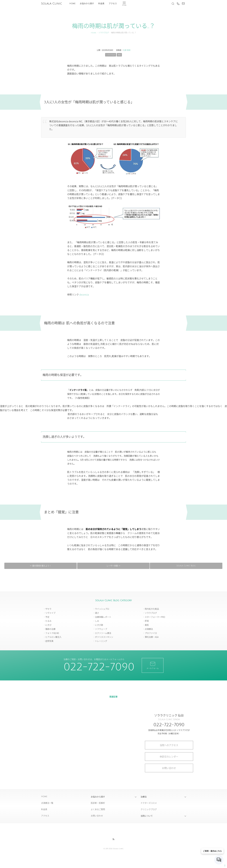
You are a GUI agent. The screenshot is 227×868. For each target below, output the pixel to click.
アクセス (113, 4)
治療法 (144, 797)
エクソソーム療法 (103, 634)
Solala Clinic (52, 4)
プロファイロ (151, 634)
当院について (147, 816)
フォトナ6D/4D (52, 634)
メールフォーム (153, 666)
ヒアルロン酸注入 (53, 638)
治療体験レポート (103, 617)
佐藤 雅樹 (127, 50)
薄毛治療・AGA (152, 638)
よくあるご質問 (98, 810)
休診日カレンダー (169, 757)
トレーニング (101, 642)
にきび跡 (99, 625)
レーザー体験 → (185, 566)
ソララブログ (104, 33)
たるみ (48, 621)
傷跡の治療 (50, 629)
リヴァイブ (50, 613)
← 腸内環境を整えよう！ (40, 566)
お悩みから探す (87, 4)
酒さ (97, 613)
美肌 (120, 55)
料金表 (101, 4)
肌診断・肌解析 (98, 804)
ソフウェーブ (101, 629)
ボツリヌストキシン (104, 638)
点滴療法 (149, 629)
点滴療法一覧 (47, 804)
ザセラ (48, 609)
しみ (97, 621)
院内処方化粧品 (152, 609)
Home (72, 4)
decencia (84, 295)
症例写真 (49, 642)
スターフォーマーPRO (155, 617)
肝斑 (147, 621)
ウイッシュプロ (102, 609)
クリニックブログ (149, 810)
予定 (47, 617)
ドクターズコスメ (149, 804)
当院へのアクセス (169, 746)
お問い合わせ (169, 768)
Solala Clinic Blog (112, 566)
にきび (48, 625)
